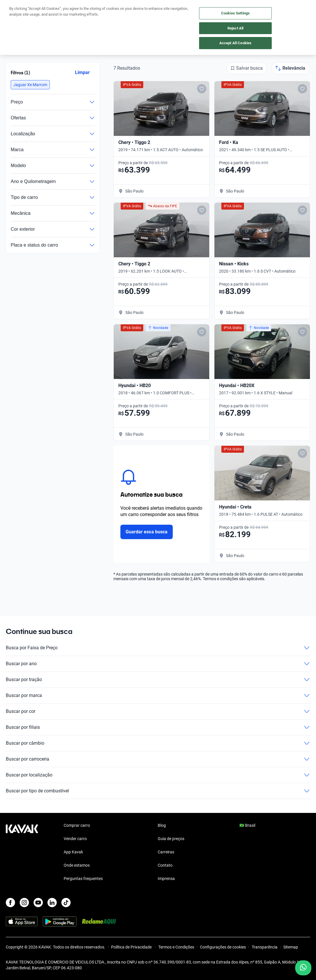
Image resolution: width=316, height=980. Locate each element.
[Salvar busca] (247, 68)
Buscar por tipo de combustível (158, 791)
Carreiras (166, 852)
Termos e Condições (176, 947)
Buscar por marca (158, 696)
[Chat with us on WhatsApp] (303, 968)
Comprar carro (77, 825)
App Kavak (73, 852)
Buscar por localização (158, 775)
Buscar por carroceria (158, 759)
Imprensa (166, 879)
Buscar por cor (158, 711)
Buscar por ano (158, 664)
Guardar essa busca (147, 532)
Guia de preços (171, 839)
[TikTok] (66, 903)
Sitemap (291, 947)
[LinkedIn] (52, 903)
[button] (30, 85)
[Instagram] (24, 903)
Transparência (265, 947)
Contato (165, 865)
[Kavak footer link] (22, 853)
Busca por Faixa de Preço (158, 648)
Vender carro (75, 839)
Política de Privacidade (132, 947)
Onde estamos (77, 865)
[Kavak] (14, 8)
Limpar (82, 72)
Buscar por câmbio (158, 743)
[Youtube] (38, 903)
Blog (162, 825)
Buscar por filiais (158, 727)
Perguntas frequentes (83, 879)
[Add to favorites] (202, 89)
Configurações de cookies (223, 947)
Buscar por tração (158, 680)
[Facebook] (10, 903)
